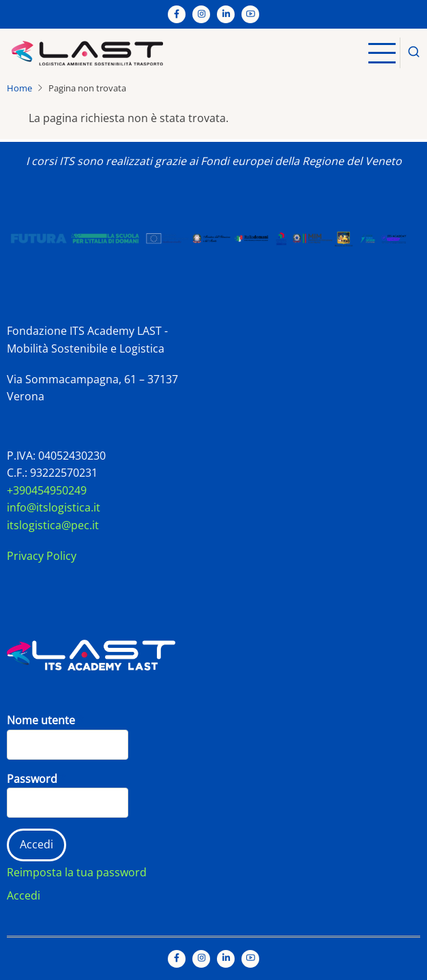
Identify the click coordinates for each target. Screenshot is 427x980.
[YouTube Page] (250, 14)
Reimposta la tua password (77, 872)
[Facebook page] (177, 14)
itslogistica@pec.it (53, 525)
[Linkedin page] (226, 14)
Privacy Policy (42, 556)
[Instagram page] (201, 14)
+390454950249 (47, 490)
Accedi (24, 895)
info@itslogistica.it (54, 507)
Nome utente (41, 720)
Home (19, 88)
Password (32, 779)
